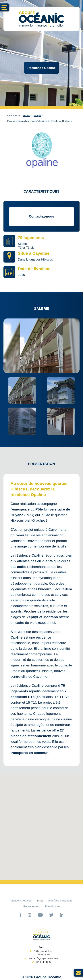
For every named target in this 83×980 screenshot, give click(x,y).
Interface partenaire (60, 900)
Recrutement (31, 906)
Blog (40, 900)
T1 (61, 697)
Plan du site (52, 906)
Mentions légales (21, 900)
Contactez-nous (41, 216)
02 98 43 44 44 (44, 962)
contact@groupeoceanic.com (44, 958)
